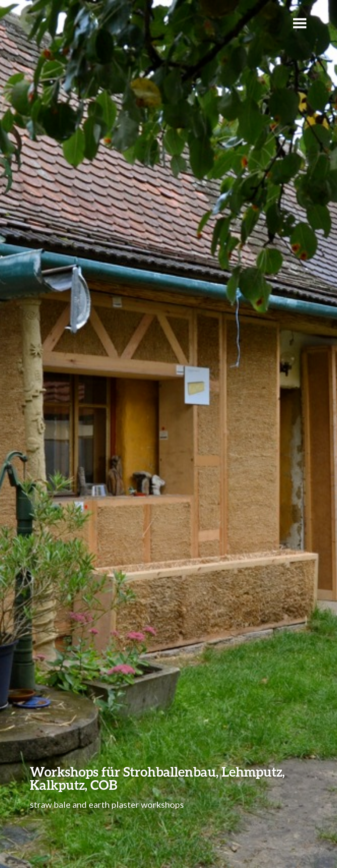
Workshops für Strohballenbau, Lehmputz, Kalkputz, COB (157, 778)
